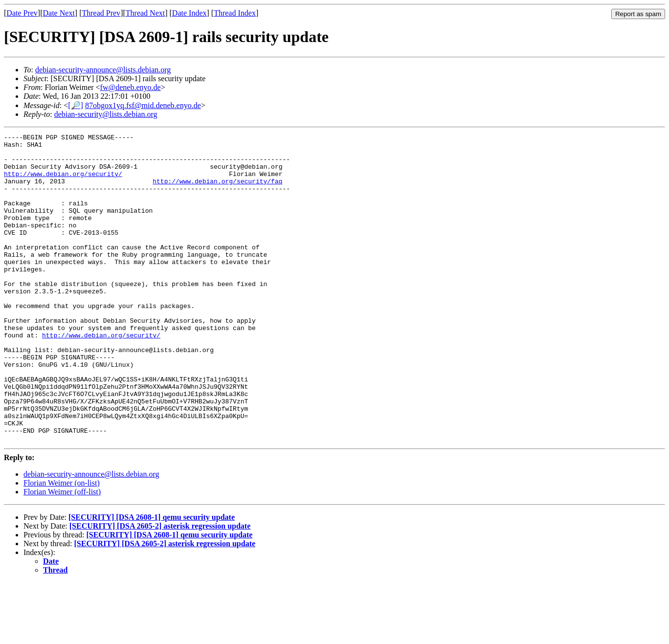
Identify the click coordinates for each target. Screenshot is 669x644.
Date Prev (22, 13)
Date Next (59, 13)
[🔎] (76, 105)
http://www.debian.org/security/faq (217, 191)
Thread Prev (101, 13)
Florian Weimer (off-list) (62, 553)
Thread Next (145, 13)
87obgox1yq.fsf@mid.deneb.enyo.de (143, 105)
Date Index (190, 13)
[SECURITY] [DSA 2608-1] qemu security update (152, 579)
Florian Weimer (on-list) (62, 544)
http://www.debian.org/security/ (63, 182)
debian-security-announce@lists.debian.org (103, 70)
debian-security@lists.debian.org (106, 114)
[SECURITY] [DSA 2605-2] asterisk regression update (160, 588)
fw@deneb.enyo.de (131, 87)
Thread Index (235, 13)
